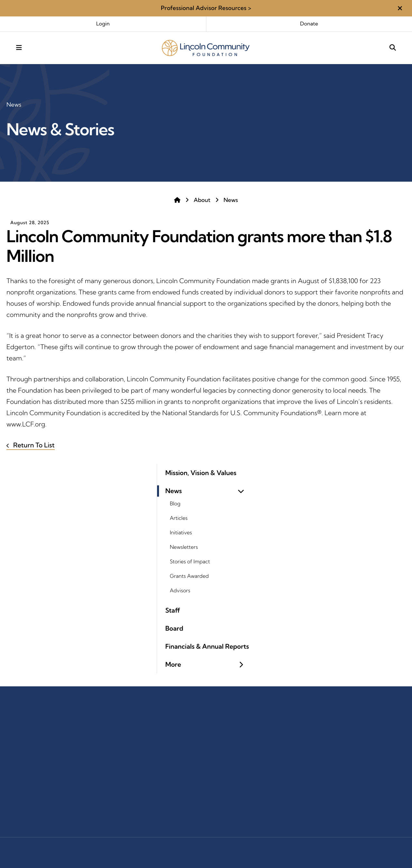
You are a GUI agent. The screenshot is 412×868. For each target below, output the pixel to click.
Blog (175, 504)
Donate (309, 24)
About (202, 200)
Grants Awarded (189, 576)
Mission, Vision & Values (201, 473)
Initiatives (181, 533)
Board (174, 629)
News (231, 200)
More (207, 665)
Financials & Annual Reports (207, 647)
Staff (173, 610)
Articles (179, 518)
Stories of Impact (190, 562)
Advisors (180, 591)
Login (103, 24)
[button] (400, 8)
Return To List (33, 445)
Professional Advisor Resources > (206, 8)
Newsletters (184, 547)
